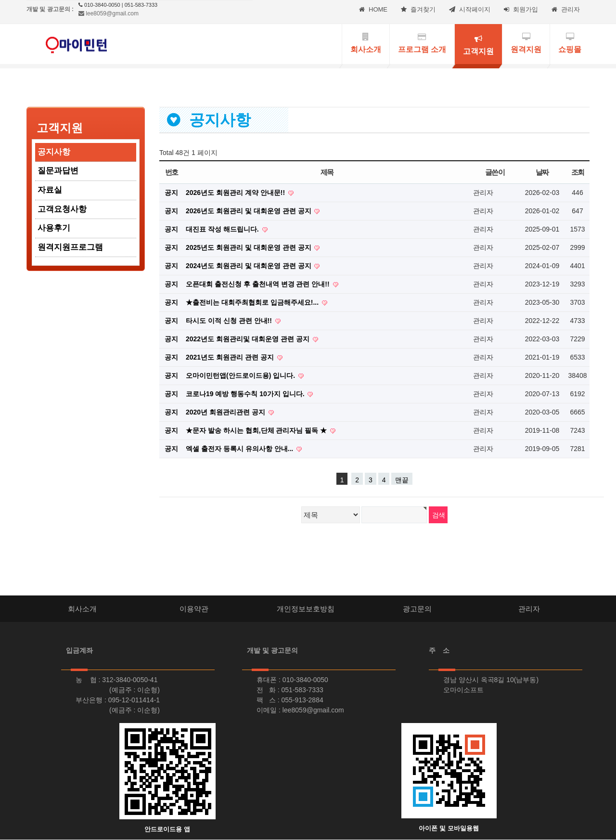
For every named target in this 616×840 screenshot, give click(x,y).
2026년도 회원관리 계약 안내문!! (236, 193)
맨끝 (402, 480)
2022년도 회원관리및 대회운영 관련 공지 (249, 339)
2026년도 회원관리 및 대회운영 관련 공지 (249, 211)
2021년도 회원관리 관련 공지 (231, 357)
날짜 (542, 172)
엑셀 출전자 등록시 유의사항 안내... (240, 449)
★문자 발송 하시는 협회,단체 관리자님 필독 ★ (257, 430)
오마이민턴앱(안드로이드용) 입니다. (241, 375)
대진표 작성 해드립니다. (223, 229)
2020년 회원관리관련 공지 (226, 412)
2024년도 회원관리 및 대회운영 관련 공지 (249, 266)
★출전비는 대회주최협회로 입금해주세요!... (253, 302)
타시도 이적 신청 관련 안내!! (230, 321)
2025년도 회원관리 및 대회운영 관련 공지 (249, 247)
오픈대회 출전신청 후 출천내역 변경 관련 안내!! (259, 284)
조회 (578, 172)
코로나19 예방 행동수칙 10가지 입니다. (246, 394)
